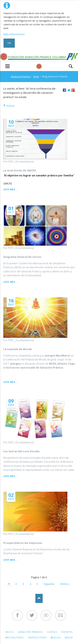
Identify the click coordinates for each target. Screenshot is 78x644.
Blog (36, 76)
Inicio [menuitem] (9, 632)
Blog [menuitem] (57, 638)
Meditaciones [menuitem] (14, 638)
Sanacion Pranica (20, 76)
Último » (65, 584)
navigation (7, 66)
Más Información (14, 34)
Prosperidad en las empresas (23, 543)
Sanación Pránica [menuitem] (30, 632)
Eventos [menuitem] (67, 632)
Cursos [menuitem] (52, 632)
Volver (11, 106)
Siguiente (49, 584)
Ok (9, 43)
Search (71, 66)
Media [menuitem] (69, 638)
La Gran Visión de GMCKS (20, 170)
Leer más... (11, 189)
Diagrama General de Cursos (22, 257)
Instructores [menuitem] (37, 638)
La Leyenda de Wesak (18, 349)
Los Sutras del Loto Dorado (21, 451)
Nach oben (39, 598)
